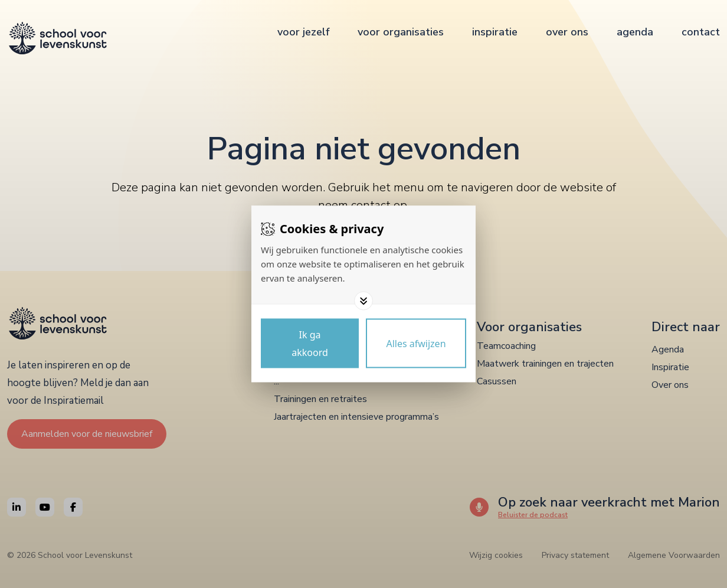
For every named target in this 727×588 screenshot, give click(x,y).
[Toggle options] (363, 301)
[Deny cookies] (416, 344)
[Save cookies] (310, 344)
